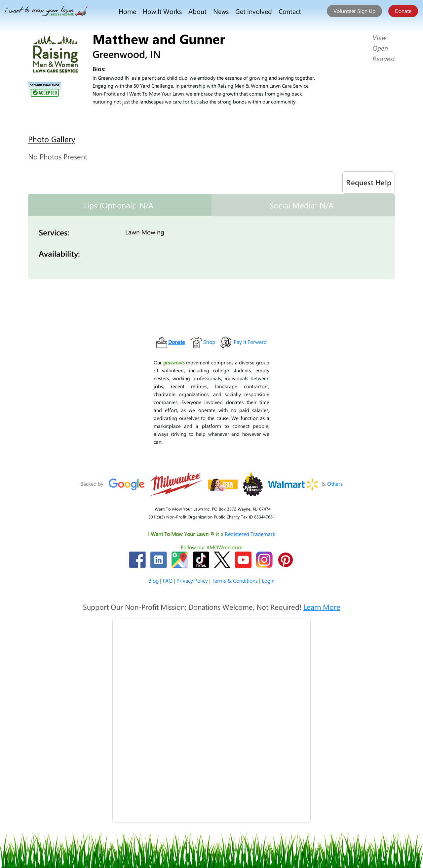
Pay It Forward (250, 342)
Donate (403, 11)
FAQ (168, 580)
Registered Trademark (250, 534)
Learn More (322, 607)
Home (127, 11)
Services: (54, 232)
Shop (209, 342)
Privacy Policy (192, 580)
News (221, 11)
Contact (290, 11)
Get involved (254, 11)
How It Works (162, 11)
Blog (154, 580)
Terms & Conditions (235, 580)
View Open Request (384, 48)
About (197, 11)
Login (268, 580)
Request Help (369, 182)
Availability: (59, 253)
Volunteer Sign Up (354, 11)
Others (335, 484)
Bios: (99, 69)
